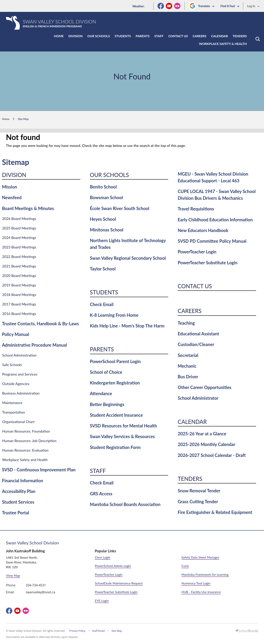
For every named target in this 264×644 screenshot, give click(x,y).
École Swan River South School (120, 208)
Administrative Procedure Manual (34, 345)
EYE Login (102, 601)
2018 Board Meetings (19, 295)
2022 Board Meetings (19, 257)
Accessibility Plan (19, 491)
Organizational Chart (18, 422)
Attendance (101, 393)
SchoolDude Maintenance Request (119, 583)
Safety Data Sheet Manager (200, 557)
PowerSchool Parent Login (115, 361)
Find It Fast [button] (230, 6)
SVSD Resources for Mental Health (123, 426)
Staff (159, 36)
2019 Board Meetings (19, 285)
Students (123, 36)
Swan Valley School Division (32, 543)
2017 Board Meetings (19, 304)
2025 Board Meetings (19, 228)
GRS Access (101, 494)
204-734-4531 (36, 585)
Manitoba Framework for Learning (205, 574)
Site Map (117, 631)
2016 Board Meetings (19, 314)
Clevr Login (103, 557)
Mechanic (187, 366)
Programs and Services (20, 374)
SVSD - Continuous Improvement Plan (39, 470)
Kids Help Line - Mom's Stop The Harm (127, 326)
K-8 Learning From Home (114, 315)
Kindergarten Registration (115, 383)
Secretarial (188, 355)
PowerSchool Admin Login (113, 566)
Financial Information (23, 481)
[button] (258, 39)
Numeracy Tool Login (196, 583)
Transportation (14, 412)
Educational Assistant (198, 334)
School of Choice (106, 372)
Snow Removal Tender (199, 491)
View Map (13, 575)
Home (59, 36)
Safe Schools (12, 365)
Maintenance (12, 403)
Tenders (240, 36)
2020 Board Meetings (19, 276)
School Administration (19, 355)
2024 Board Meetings (19, 238)
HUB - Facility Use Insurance (201, 592)
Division (76, 36)
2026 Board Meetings (19, 219)
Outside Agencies (16, 384)
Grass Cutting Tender (198, 502)
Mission (9, 187)
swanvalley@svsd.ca (40, 592)
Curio (185, 566)
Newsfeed (12, 197)
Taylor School (103, 269)
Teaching (186, 323)
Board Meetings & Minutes (28, 208)
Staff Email (98, 631)
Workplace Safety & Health (223, 44)
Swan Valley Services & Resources (122, 436)
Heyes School (103, 219)
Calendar (220, 36)
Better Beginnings (107, 404)
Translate (206, 6)
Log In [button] (253, 6)
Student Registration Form (115, 447)
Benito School (103, 187)
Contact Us (178, 36)
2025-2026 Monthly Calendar (207, 444)
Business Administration (21, 393)
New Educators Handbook (203, 230)
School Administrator (198, 398)
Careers (199, 36)
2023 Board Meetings (19, 247)
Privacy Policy (77, 631)
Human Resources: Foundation (26, 431)
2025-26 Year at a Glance (202, 434)
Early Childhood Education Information (215, 220)
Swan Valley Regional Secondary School (128, 258)
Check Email (102, 304)
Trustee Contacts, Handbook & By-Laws (40, 324)
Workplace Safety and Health (25, 460)
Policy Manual (16, 334)
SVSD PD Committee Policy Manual (212, 241)
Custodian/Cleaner (196, 344)
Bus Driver (188, 377)
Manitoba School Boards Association (125, 504)
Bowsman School (106, 197)
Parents (142, 36)
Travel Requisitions (196, 209)
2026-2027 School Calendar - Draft (212, 455)
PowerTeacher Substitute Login (208, 263)
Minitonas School (107, 230)
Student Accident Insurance (116, 415)
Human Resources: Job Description (29, 441)
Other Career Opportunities (205, 387)
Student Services (18, 502)
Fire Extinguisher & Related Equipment (215, 512)
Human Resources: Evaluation (25, 450)
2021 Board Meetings (19, 266)
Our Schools (99, 36)
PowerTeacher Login (197, 252)
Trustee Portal (16, 513)
